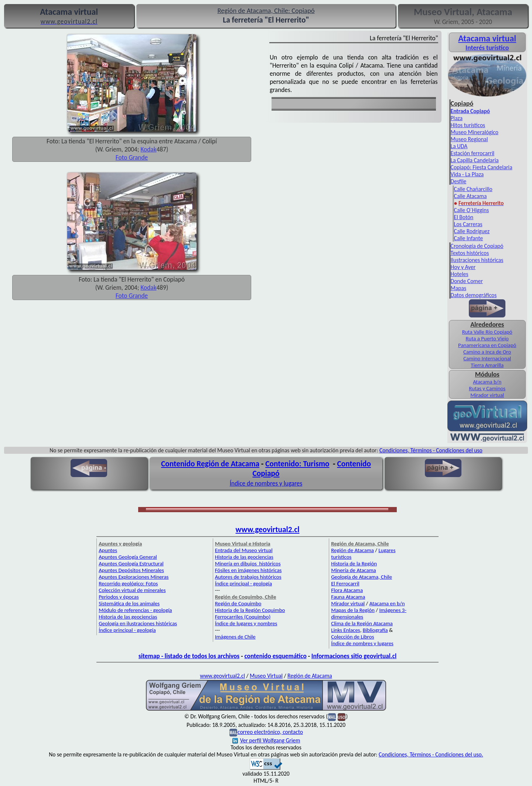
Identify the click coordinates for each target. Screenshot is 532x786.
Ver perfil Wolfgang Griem (266, 740)
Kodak (148, 149)
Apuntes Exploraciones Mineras (134, 577)
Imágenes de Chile (235, 637)
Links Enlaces (345, 630)
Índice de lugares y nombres (246, 623)
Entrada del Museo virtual (244, 550)
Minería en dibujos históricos (248, 564)
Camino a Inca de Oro (487, 352)
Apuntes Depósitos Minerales (131, 570)
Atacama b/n (487, 382)
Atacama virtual (487, 38)
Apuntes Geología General (128, 557)
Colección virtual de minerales (132, 590)
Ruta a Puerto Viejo (487, 338)
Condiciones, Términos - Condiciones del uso (431, 450)
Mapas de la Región (353, 610)
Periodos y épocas (119, 597)
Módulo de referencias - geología (135, 610)
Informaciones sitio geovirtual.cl (354, 656)
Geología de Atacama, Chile (362, 577)
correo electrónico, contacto (270, 732)
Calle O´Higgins (472, 210)
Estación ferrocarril (473, 153)
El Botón (464, 217)
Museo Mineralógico (475, 132)
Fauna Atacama (348, 597)
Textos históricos (470, 253)
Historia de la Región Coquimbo (250, 610)
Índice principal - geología (127, 630)
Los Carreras (468, 224)
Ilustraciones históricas (477, 260)
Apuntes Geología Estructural (131, 564)
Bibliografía (375, 630)
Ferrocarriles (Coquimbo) (243, 617)
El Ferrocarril (345, 583)
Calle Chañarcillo (473, 189)
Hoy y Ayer (463, 267)
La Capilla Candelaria (475, 160)
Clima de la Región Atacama (362, 623)
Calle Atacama (470, 196)
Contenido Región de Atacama (210, 464)
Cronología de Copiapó (477, 246)
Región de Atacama (352, 550)
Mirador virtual (487, 395)
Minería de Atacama (353, 570)
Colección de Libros (352, 637)
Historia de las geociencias (128, 617)
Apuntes (108, 550)
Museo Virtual (266, 676)
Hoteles (460, 274)
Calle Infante (469, 238)
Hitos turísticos (468, 125)
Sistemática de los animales (129, 603)
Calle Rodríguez (472, 231)
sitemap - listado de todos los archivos (189, 656)
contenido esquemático (275, 656)
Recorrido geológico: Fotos (128, 583)
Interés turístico (487, 48)
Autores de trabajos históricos (248, 577)
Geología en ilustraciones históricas (138, 623)
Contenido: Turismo (297, 464)
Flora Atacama (347, 590)
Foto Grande (132, 157)
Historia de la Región (354, 564)
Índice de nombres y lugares (266, 483)
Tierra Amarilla (487, 365)
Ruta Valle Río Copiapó (487, 332)
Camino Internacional (487, 358)
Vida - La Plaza (467, 174)
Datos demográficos (474, 295)
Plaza (457, 118)
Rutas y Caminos (487, 388)
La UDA (459, 146)
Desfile (459, 181)
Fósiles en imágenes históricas (248, 570)
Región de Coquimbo (238, 603)
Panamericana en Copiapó (487, 345)
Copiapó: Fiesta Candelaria (482, 167)
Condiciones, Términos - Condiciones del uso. (431, 754)
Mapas (458, 288)
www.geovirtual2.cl (268, 530)
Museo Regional (469, 139)
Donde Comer (467, 281)
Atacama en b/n (387, 603)
